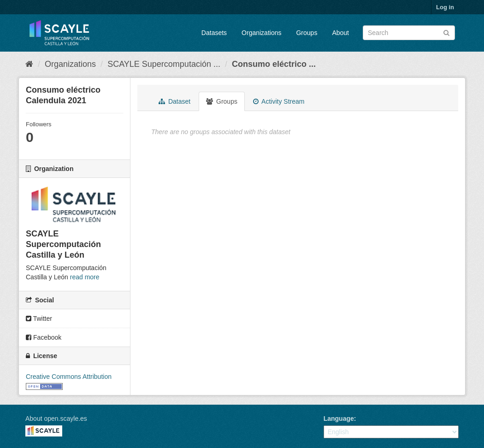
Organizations (261, 33)
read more (85, 277)
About (340, 33)
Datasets (214, 33)
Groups (307, 33)
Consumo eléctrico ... (274, 64)
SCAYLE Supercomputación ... (164, 64)
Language (339, 419)
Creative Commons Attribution (69, 377)
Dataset (174, 101)
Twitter (39, 318)
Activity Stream (279, 101)
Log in (445, 7)
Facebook (44, 337)
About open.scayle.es (56, 419)
